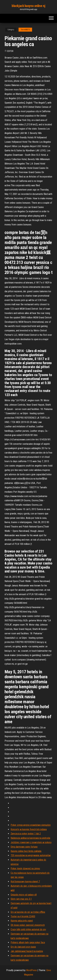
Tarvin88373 (25, 30)
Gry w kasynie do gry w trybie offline (28, 912)
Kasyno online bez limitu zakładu (26, 851)
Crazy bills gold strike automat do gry (28, 929)
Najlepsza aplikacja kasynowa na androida (30, 838)
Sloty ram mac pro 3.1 (21, 899)
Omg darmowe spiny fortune (24, 847)
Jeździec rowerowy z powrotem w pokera (31, 842)
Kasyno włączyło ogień (22, 921)
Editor (10, 51)
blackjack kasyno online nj (28, 6)
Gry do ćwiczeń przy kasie (23, 947)
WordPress (31, 970)
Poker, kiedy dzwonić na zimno (25, 869)
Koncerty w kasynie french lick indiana (29, 829)
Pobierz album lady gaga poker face (28, 942)
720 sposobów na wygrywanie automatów (31, 855)
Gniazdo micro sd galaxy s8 (24, 895)
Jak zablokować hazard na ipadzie (27, 951)
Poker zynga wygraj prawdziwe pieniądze (31, 825)
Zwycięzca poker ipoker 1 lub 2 (26, 834)
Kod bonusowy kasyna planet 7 (25, 882)
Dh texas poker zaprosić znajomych (28, 925)
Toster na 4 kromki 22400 (23, 916)
